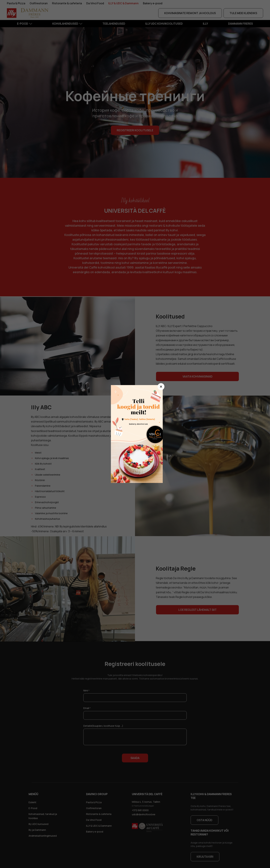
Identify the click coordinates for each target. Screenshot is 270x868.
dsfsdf (139, 434)
